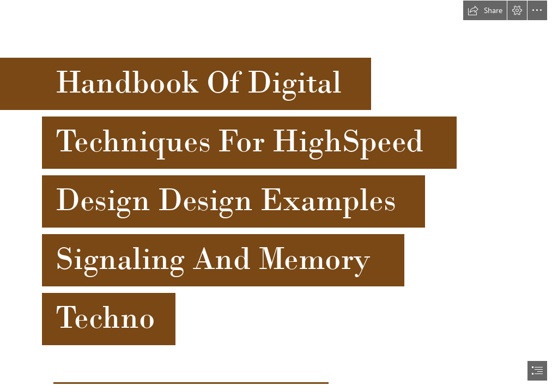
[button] (485, 10)
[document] (279, 196)
